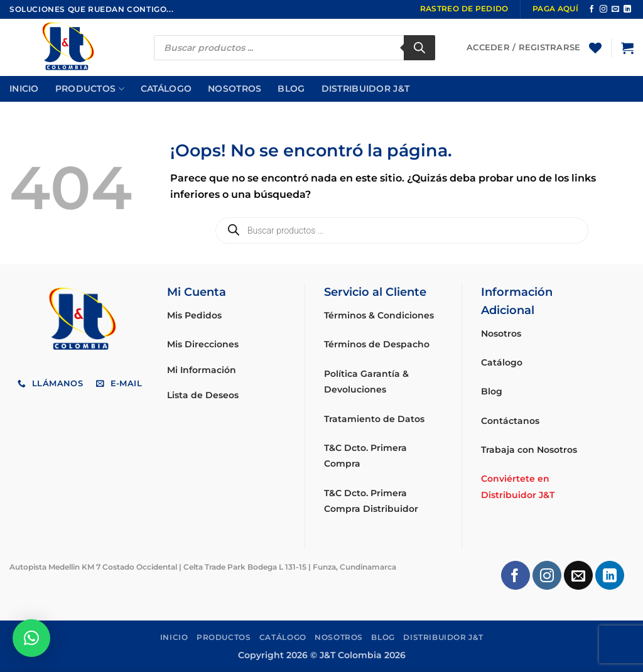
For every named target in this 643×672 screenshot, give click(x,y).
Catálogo (166, 89)
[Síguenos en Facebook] (592, 9)
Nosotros (235, 89)
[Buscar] (419, 48)
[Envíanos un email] (615, 9)
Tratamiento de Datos (374, 419)
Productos (90, 89)
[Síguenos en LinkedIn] (627, 9)
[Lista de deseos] (595, 48)
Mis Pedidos (194, 315)
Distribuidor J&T (366, 89)
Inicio (24, 89)
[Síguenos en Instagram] (603, 9)
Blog (291, 89)
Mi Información (202, 370)
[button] (627, 48)
